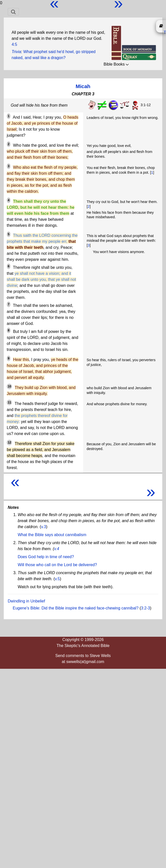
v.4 (57, 549)
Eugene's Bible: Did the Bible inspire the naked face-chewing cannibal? (76, 608)
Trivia (16, 52)
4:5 (14, 44)
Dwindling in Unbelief (26, 601)
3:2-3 (146, 608)
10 (9, 386)
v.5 (57, 579)
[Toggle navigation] (13, 12)
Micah (83, 86)
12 (9, 443)
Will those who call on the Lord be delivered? (57, 565)
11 (9, 402)
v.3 (43, 527)
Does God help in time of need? (46, 557)
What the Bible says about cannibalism (52, 535)
